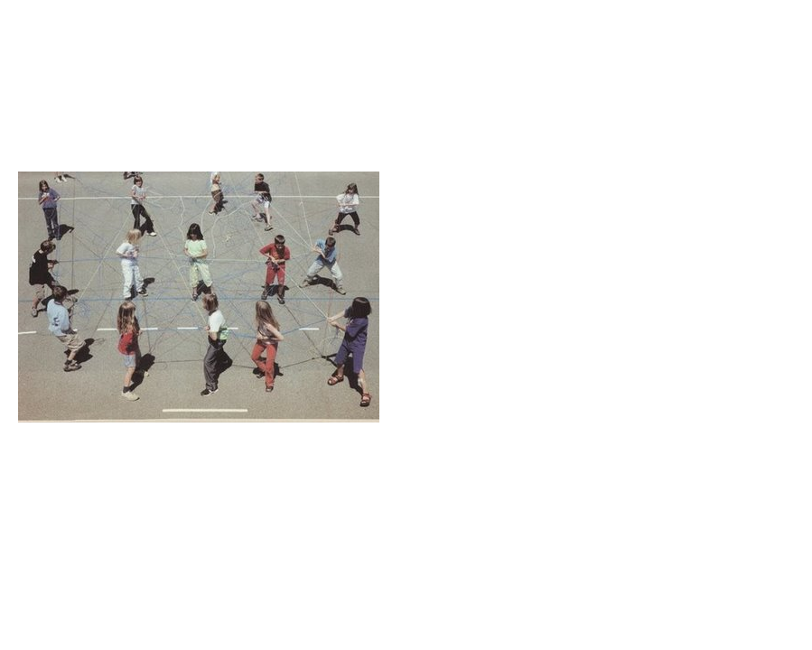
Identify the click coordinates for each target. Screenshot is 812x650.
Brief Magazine (406, 86)
